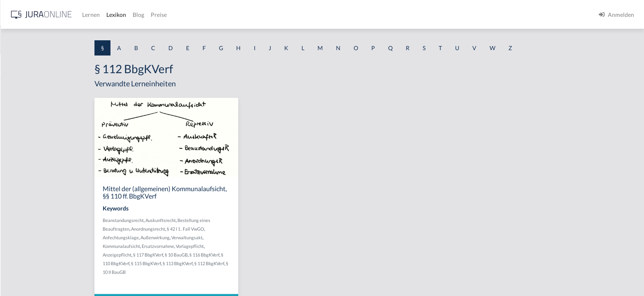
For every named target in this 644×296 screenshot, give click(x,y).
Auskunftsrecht (226, 220)
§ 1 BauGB (20, 106)
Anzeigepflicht (182, 255)
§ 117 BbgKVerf (213, 255)
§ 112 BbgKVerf (275, 263)
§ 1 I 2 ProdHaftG (29, 217)
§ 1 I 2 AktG (21, 198)
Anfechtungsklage (186, 237)
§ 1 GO (15, 124)
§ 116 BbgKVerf (270, 255)
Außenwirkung (220, 237)
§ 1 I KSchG (21, 254)
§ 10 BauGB (241, 255)
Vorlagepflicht (255, 246)
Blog (269, 15)
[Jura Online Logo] (172, 15)
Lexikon (247, 15)
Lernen (222, 15)
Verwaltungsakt (252, 237)
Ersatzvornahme (223, 246)
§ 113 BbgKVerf (243, 263)
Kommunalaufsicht (187, 246)
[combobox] (66, 40)
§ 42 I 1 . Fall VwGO (251, 229)
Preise (289, 15)
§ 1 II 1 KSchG (24, 272)
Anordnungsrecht (213, 229)
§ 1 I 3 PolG (21, 235)
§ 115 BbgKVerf (211, 263)
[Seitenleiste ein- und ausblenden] (118, 13)
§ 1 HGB (17, 143)
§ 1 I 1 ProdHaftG (29, 180)
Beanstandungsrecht (189, 220)
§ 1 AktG (17, 87)
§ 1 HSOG (19, 161)
